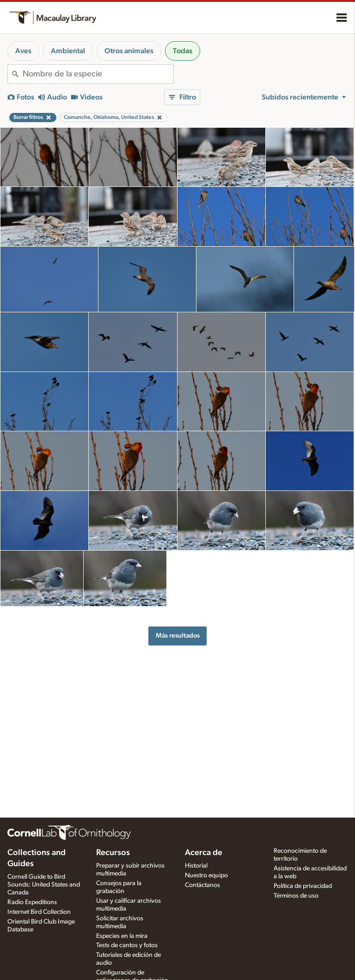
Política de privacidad (303, 886)
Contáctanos (202, 885)
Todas (183, 51)
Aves (23, 51)
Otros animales (129, 51)
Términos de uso (296, 896)
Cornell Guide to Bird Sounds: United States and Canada (44, 885)
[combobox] (98, 74)
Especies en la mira (122, 936)
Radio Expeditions (32, 902)
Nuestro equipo (206, 875)
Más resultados (178, 636)
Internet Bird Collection (39, 912)
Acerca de (204, 853)
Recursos (113, 853)
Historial (196, 866)
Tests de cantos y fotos (127, 945)
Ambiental (68, 51)
